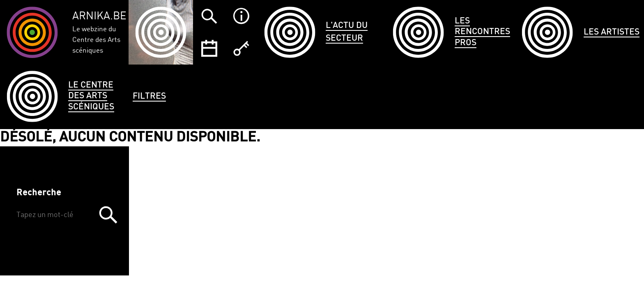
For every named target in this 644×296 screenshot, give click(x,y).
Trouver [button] (108, 214)
